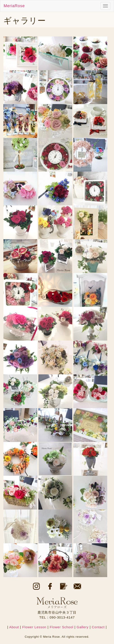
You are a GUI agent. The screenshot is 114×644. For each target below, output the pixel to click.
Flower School (62, 627)
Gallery (83, 627)
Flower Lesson (34, 627)
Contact (98, 627)
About (14, 627)
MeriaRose (14, 6)
